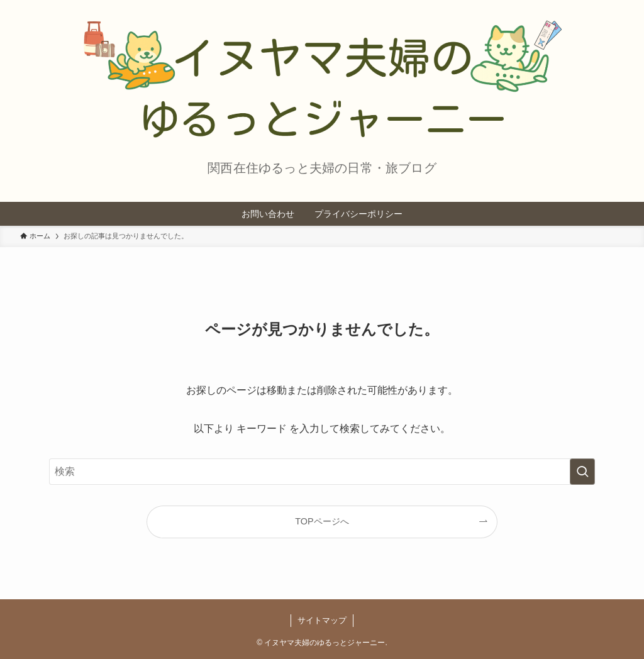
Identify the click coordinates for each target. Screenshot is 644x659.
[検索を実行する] (582, 472)
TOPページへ (322, 521)
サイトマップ (322, 620)
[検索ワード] (322, 472)
